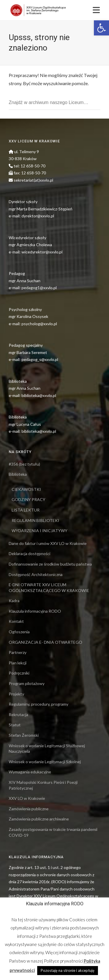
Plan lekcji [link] (18, 663)
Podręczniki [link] (19, 673)
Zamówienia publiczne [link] (29, 809)
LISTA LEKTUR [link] (26, 510)
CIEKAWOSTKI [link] (26, 489)
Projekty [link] (16, 694)
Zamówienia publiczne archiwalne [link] (39, 819)
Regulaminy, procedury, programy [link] (39, 704)
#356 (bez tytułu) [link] (24, 464)
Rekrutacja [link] (18, 715)
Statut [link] (15, 725)
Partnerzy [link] (18, 652)
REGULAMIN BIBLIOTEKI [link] (35, 520)
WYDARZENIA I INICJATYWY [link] (40, 531)
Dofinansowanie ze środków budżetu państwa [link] (50, 564)
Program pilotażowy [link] (27, 683)
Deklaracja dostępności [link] (30, 554)
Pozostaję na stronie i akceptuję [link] (68, 970)
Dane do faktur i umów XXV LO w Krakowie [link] (48, 543)
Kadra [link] (14, 601)
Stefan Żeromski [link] (24, 735)
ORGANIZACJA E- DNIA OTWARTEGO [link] (45, 642)
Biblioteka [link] (18, 474)
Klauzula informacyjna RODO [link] (35, 611)
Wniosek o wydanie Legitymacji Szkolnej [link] (45, 762)
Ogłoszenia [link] (19, 632)
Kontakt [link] (16, 621)
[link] (101, 28)
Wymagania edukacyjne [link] (30, 772)
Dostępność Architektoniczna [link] (36, 574)
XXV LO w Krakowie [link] (27, 798)
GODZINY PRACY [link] (28, 499)
